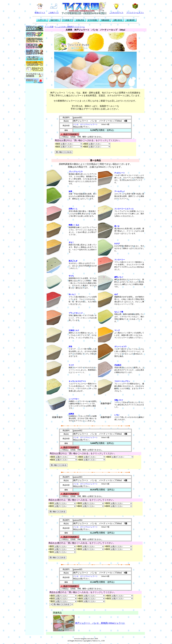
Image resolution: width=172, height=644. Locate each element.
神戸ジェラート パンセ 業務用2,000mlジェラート (100, 623)
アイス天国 (49, 27)
